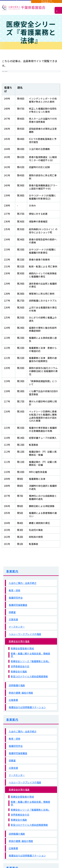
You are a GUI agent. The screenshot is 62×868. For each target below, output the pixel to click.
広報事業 (13, 708)
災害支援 (13, 628)
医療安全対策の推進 (19, 650)
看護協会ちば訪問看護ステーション (27, 716)
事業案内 (12, 580)
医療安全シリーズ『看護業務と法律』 (30, 670)
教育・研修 (15, 599)
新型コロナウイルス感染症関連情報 (29, 685)
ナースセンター (17, 635)
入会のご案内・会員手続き (23, 592)
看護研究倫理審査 (18, 613)
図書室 (12, 621)
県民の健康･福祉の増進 (21, 701)
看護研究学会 (16, 606)
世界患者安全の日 (20, 675)
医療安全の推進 (19, 680)
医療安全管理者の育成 (22, 657)
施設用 (15, 3)
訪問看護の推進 (17, 694)
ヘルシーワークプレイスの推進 (25, 642)
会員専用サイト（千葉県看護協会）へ (27, 75)
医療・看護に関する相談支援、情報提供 (30, 663)
